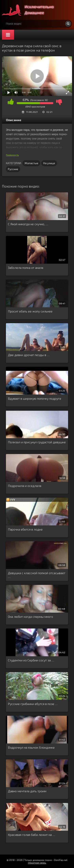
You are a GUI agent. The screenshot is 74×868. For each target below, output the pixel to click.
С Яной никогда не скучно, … (28, 224)
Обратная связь (37, 863)
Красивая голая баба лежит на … (31, 835)
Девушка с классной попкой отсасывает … (37, 575)
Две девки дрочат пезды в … (29, 355)
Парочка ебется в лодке (25, 529)
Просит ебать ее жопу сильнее (30, 311)
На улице (49, 163)
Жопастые (31, 163)
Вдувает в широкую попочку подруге (35, 398)
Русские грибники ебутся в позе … (33, 704)
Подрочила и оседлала (25, 486)
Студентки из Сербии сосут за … (31, 660)
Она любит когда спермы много (30, 617)
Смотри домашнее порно (32, 10)
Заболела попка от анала (26, 268)
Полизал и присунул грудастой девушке (37, 442)
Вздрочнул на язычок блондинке (31, 747)
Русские (13, 169)
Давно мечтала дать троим (27, 791)
